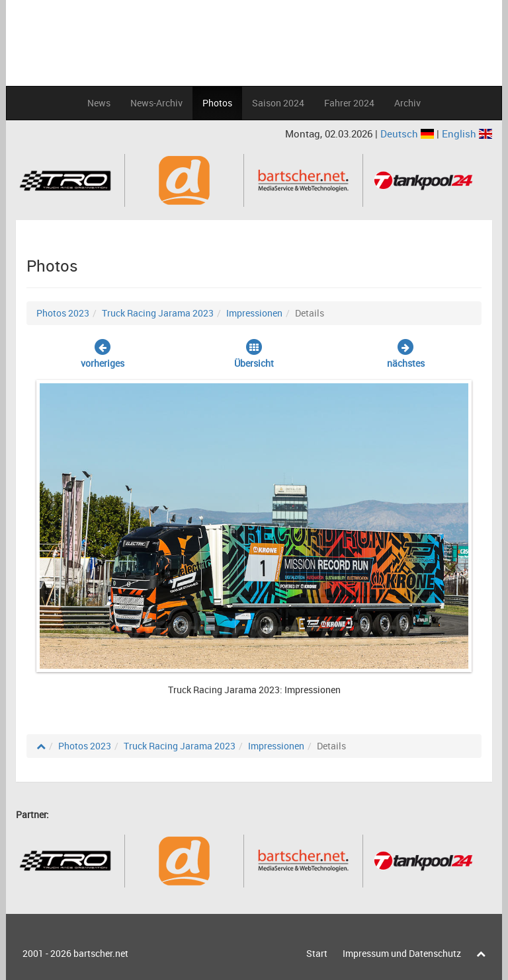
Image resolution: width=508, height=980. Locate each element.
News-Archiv (156, 103)
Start (317, 953)
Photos (217, 103)
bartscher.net (101, 953)
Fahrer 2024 (349, 103)
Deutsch (408, 133)
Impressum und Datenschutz (402, 953)
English (467, 133)
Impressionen (254, 313)
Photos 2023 (63, 313)
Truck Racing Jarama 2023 (158, 313)
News (99, 103)
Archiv (407, 103)
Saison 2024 (278, 103)
